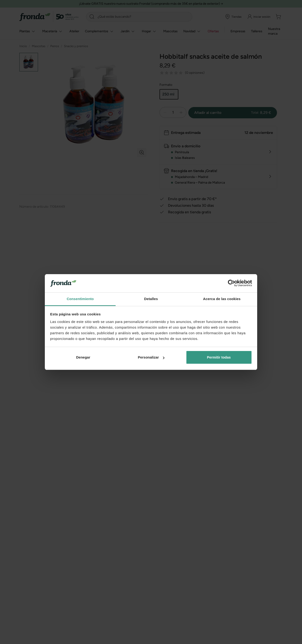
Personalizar (151, 357)
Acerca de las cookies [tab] (222, 299)
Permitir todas (219, 357)
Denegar (83, 357)
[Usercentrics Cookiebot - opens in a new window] (231, 283)
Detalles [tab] (151, 299)
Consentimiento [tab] (80, 299)
